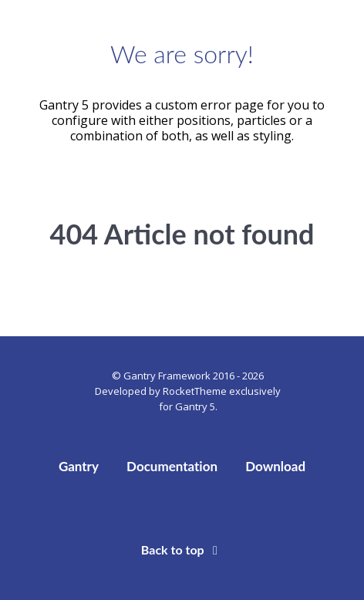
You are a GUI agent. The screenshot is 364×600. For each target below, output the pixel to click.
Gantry (79, 467)
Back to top (182, 549)
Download (275, 467)
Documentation (172, 467)
